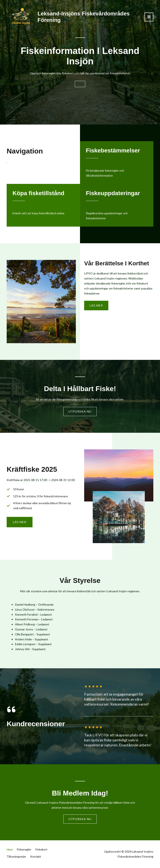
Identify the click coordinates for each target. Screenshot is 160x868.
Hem (10, 852)
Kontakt (36, 857)
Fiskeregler (24, 852)
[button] (20, 524)
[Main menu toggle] (149, 17)
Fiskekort (41, 852)
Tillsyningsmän (16, 857)
